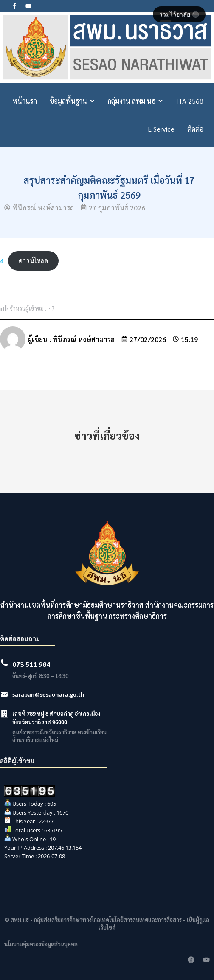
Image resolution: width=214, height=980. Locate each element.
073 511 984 (31, 664)
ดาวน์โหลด (33, 260)
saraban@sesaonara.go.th (48, 694)
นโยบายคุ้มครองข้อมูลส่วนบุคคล (41, 944)
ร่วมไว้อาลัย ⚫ (179, 14)
